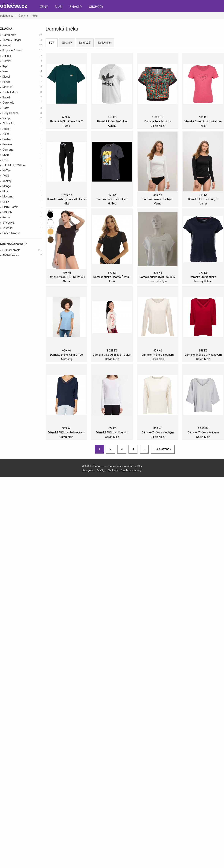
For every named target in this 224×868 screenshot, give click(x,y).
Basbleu (22, 139)
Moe (22, 191)
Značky (76, 7)
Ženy (44, 7)
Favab (22, 82)
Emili (22, 160)
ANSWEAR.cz (22, 255)
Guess (22, 45)
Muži (59, 7)
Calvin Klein (22, 35)
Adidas (22, 56)
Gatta (22, 108)
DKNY (22, 155)
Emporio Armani (22, 50)
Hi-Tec (22, 170)
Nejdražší (85, 43)
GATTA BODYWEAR (22, 165)
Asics (22, 134)
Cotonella (22, 102)
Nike (22, 71)
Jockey (22, 181)
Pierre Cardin (22, 207)
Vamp (22, 118)
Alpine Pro (22, 123)
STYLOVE (22, 223)
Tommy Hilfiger (22, 40)
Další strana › (163, 449)
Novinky (67, 43)
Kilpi (22, 66)
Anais (22, 129)
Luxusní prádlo (22, 250)
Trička (34, 16)
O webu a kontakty (131, 470)
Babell (22, 97)
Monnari (22, 87)
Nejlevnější (105, 43)
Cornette (22, 149)
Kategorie (88, 470)
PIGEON (22, 212)
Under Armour (22, 233)
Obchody (96, 7)
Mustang (22, 196)
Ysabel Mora (22, 92)
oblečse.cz (14, 6)
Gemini (22, 61)
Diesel (22, 76)
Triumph (22, 228)
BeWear (22, 144)
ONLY (22, 202)
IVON (22, 175)
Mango (22, 186)
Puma (22, 217)
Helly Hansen (22, 113)
